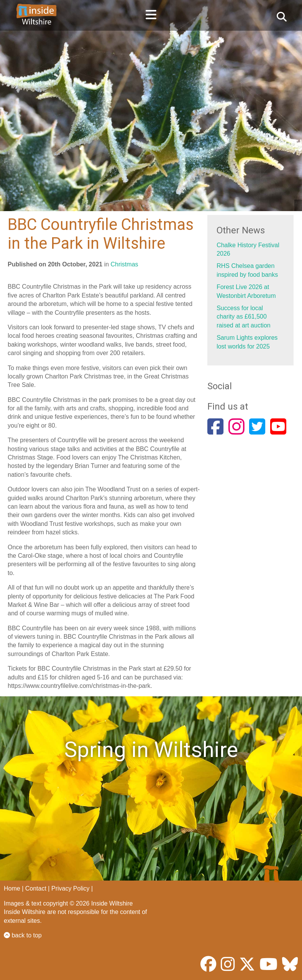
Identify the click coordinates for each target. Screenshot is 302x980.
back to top (23, 935)
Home (12, 888)
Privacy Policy (71, 888)
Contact (36, 888)
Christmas (125, 264)
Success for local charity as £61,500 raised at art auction (244, 317)
